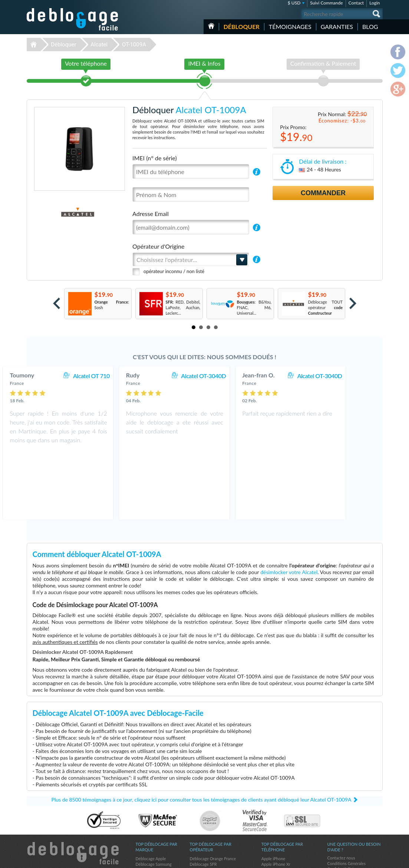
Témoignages (290, 27)
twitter (362, 859)
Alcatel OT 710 (121, 376)
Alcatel (99, 45)
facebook (347, 859)
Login (375, 3)
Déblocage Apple (151, 792)
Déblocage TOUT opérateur (326, 307)
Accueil (211, 26)
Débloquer (242, 27)
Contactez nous (341, 791)
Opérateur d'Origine (158, 246)
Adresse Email (151, 214)
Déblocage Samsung (154, 797)
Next (353, 303)
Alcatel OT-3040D (234, 376)
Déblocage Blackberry (155, 808)
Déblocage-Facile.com (73, 786)
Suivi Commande (326, 3)
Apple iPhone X (275, 803)
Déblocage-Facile (73, 19)
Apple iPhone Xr (276, 797)
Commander (323, 193)
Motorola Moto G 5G (280, 808)
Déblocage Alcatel (152, 825)
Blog (370, 27)
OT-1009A (134, 45)
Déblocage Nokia (151, 831)
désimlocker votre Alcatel (289, 505)
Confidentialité (341, 802)
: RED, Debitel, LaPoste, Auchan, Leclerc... (183, 307)
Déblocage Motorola (154, 803)
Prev (57, 303)
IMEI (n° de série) (155, 158)
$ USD (294, 3)
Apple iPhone (273, 792)
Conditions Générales (347, 797)
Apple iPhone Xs (276, 825)
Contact (356, 3)
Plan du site (338, 808)
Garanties (337, 27)
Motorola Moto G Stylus (283, 820)
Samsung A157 (275, 814)
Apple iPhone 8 (275, 831)
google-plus (377, 859)
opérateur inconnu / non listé (174, 271)
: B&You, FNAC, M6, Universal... (254, 307)
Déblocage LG (148, 814)
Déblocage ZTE (149, 820)
